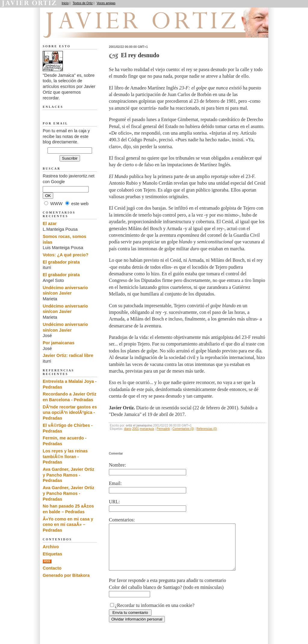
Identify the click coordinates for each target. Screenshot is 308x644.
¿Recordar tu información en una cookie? (155, 614)
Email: (115, 483)
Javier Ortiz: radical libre (68, 355)
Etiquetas (52, 554)
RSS (47, 561)
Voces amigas (106, 3)
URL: (114, 502)
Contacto (52, 568)
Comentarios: (122, 520)
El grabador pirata (61, 262)
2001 (136, 429)
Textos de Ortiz (83, 3)
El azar (50, 224)
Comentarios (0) (183, 429)
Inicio (65, 3)
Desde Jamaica (75, 30)
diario (128, 429)
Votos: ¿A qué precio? (66, 255)
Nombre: (117, 465)
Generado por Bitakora (66, 575)
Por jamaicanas (59, 343)
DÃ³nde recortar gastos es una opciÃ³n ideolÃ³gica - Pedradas (70, 413)
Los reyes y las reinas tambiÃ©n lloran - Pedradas (65, 456)
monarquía (147, 429)
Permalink (163, 429)
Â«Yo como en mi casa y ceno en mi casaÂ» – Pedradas (68, 525)
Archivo (51, 547)
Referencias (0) (207, 429)
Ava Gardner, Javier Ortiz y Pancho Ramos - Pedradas (68, 475)
